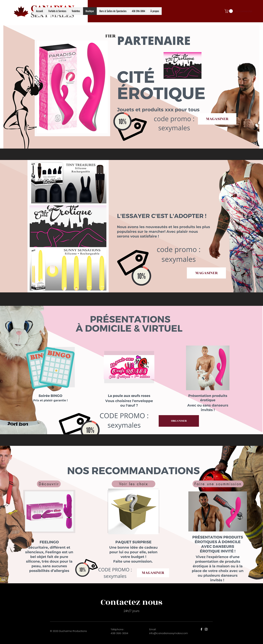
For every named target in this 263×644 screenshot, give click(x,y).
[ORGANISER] (179, 421)
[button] (229, 11)
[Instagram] (206, 629)
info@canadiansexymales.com (169, 633)
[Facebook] (201, 629)
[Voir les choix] (134, 484)
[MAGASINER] (217, 119)
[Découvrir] (49, 484)
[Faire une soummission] (218, 484)
